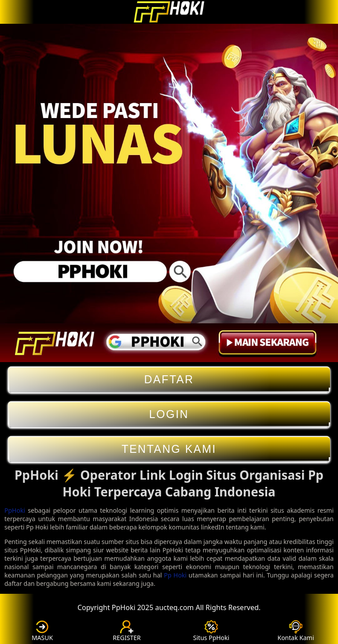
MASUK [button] (42, 631)
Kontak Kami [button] (296, 631)
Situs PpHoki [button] (211, 631)
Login (169, 414)
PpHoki (15, 510)
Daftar (169, 379)
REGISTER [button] (127, 631)
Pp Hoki (175, 575)
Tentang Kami (169, 449)
